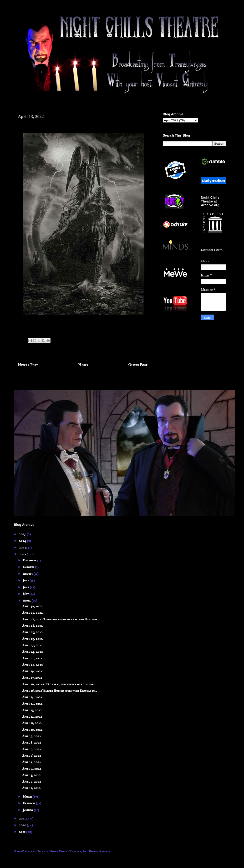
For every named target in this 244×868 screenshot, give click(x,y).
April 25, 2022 (32, 645)
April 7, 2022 (32, 749)
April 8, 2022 (32, 743)
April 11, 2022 (32, 723)
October (29, 567)
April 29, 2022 (32, 613)
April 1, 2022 (31, 788)
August (28, 574)
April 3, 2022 (31, 775)
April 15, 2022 (32, 697)
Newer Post (28, 365)
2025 (23, 534)
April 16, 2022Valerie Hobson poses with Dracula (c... (59, 691)
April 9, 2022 (32, 736)
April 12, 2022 (32, 717)
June (26, 587)
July (26, 580)
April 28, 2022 (32, 626)
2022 (23, 554)
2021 (23, 819)
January (28, 810)
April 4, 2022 (32, 769)
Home (83, 365)
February (29, 803)
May (26, 594)
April (27, 601)
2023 (23, 547)
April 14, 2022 (32, 704)
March (28, 797)
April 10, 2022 (32, 730)
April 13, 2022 (32, 710)
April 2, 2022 (32, 782)
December (30, 560)
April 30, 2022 (32, 606)
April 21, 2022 (32, 658)
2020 (23, 825)
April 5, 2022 (32, 762)
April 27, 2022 (32, 632)
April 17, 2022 (32, 678)
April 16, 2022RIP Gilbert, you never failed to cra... (59, 684)
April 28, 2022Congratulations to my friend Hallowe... (61, 619)
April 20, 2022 (33, 665)
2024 (23, 541)
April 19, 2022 (32, 671)
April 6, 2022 (32, 756)
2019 (23, 832)
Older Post (138, 365)
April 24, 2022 (33, 652)
